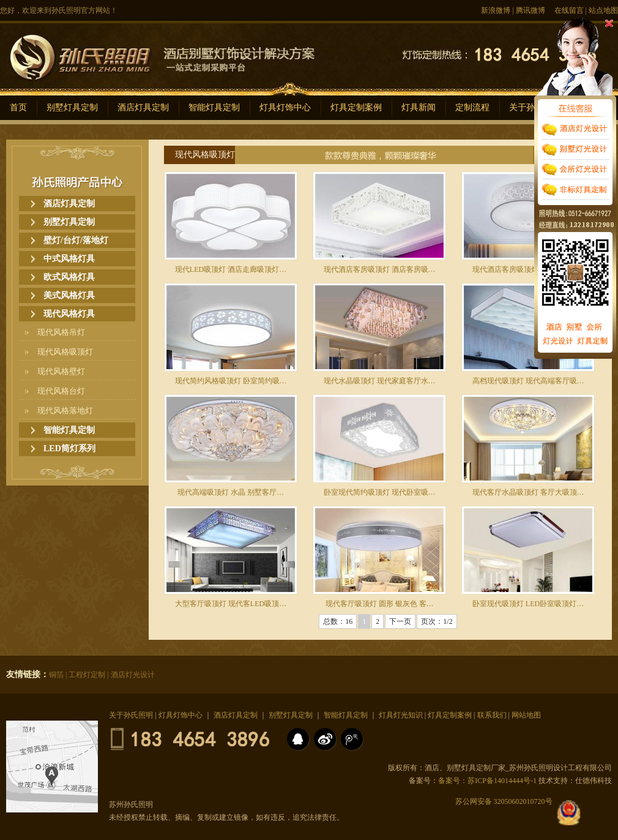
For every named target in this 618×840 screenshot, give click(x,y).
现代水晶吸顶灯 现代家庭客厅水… (380, 381)
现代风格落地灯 (65, 411)
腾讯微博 (531, 10)
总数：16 (338, 621)
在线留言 (569, 10)
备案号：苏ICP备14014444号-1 (487, 781)
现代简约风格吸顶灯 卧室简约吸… (231, 381)
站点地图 (603, 10)
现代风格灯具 (69, 314)
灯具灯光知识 (401, 715)
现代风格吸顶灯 (65, 352)
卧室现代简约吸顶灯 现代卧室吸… (380, 492)
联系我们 (492, 715)
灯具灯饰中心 (285, 107)
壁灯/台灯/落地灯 (76, 240)
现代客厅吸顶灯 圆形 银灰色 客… (380, 604)
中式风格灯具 (69, 259)
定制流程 (472, 107)
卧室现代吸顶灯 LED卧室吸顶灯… (528, 604)
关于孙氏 (526, 107)
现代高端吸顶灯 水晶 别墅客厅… (231, 492)
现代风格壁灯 (61, 371)
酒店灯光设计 (133, 675)
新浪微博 (496, 10)
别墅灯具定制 (72, 107)
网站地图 (526, 715)
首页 (18, 107)
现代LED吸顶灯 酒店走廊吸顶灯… (231, 269)
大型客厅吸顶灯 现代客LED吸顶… (231, 604)
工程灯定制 (87, 675)
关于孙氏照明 (131, 715)
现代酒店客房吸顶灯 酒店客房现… (528, 269)
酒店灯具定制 (143, 107)
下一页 (400, 621)
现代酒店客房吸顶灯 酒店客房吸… (380, 269)
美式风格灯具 (69, 295)
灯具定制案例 (356, 107)
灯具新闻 (419, 107)
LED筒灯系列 (69, 448)
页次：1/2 (437, 621)
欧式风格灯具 (69, 277)
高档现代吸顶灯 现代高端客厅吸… (528, 381)
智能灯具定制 (214, 107)
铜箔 (56, 675)
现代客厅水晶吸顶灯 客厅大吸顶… (528, 492)
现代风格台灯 (61, 391)
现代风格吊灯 (61, 332)
